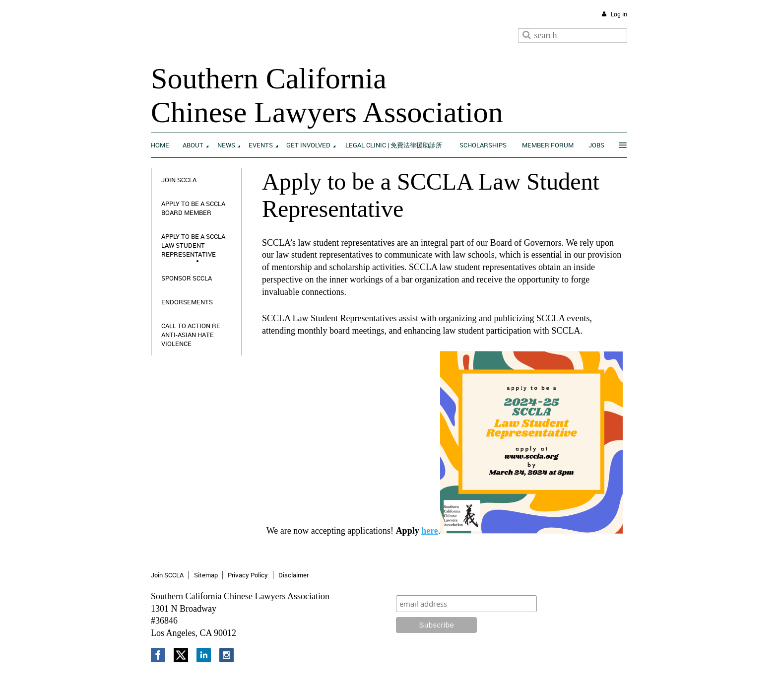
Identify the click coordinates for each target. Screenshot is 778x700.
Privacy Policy (248, 575)
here (430, 531)
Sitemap (206, 575)
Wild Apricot (546, 681)
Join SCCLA (167, 575)
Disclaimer (293, 575)
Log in (619, 14)
